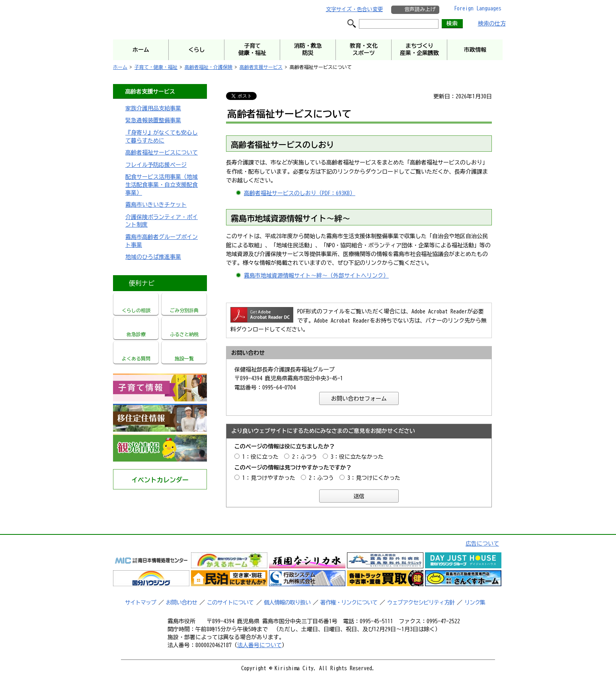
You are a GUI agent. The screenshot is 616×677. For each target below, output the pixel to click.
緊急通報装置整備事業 (153, 120)
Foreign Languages (478, 8)
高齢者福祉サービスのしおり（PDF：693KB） (300, 193)
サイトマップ (140, 603)
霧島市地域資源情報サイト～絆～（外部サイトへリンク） (316, 276)
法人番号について (259, 645)
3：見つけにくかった (374, 478)
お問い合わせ (181, 603)
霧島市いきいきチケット (156, 205)
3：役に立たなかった (357, 457)
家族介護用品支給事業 (153, 108)
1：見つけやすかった (269, 478)
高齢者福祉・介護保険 (209, 67)
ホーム (120, 67)
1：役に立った (260, 457)
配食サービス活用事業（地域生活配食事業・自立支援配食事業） (162, 185)
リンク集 (475, 603)
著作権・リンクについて (349, 603)
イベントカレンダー (160, 480)
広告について (482, 544)
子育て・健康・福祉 (156, 67)
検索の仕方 (492, 23)
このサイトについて (230, 603)
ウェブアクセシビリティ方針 (421, 603)
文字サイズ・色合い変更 (354, 9)
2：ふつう (305, 457)
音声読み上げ (420, 9)
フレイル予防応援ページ (156, 165)
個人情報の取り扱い (287, 603)
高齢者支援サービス (261, 67)
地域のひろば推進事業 (153, 257)
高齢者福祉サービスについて (162, 153)
